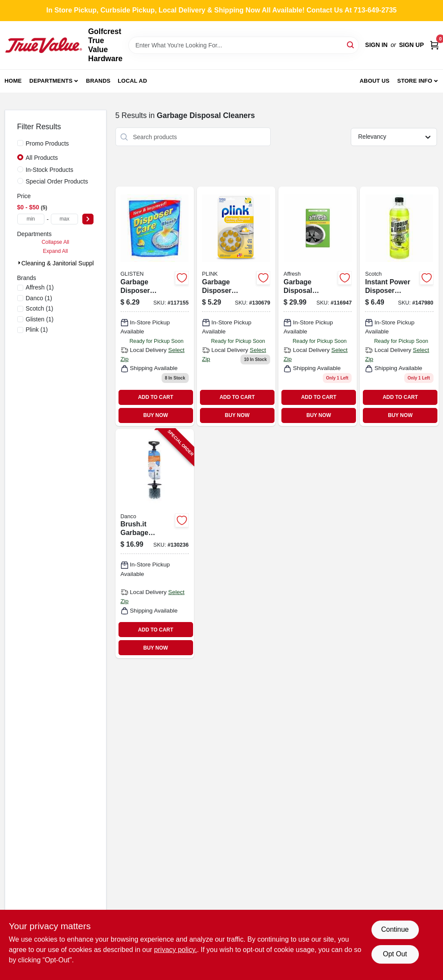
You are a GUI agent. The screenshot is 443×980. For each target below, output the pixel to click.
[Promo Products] (20, 143)
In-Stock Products (50, 170)
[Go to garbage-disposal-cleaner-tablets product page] (318, 306)
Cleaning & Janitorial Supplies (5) (66, 263)
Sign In (376, 45)
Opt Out (395, 954)
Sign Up (412, 45)
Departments (51, 81)
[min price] (31, 219)
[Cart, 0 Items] (434, 45)
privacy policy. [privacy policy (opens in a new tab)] (176, 950)
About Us (374, 81)
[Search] (351, 45)
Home (13, 81)
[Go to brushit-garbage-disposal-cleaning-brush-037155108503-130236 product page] (155, 544)
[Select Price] (88, 219)
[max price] (65, 219)
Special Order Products (57, 181)
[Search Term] (244, 45)
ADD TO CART (156, 397)
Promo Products (47, 143)
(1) (40, 287)
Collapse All (55, 242)
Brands (98, 81)
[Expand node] (19, 263)
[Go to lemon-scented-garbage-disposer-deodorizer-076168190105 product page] (236, 306)
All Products (42, 158)
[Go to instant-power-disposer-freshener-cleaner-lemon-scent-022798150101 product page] (399, 306)
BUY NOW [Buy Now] (155, 415)
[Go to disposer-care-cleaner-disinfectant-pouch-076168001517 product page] (155, 306)
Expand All (56, 251)
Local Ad (132, 81)
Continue (395, 929)
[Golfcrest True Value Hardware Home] (44, 45)
